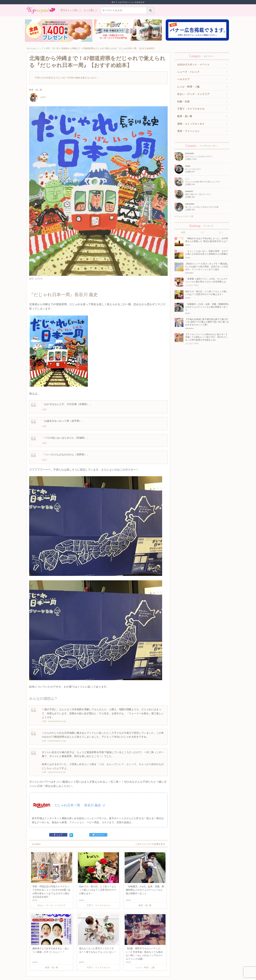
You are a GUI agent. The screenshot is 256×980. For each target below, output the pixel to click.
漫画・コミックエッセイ (191, 124)
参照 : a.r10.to (36, 279)
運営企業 (51, 963)
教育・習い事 (52, 48)
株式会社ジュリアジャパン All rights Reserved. (128, 977)
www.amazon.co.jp (57, 689)
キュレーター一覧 (184, 216)
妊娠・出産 (183, 101)
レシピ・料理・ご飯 (188, 87)
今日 (183, 232)
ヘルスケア (183, 79)
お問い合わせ (72, 963)
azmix (38, 97)
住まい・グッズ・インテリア (193, 94)
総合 (221, 232)
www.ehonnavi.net (57, 740)
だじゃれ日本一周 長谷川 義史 (80, 773)
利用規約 (61, 963)
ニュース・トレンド (188, 72)
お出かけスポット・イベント (193, 64)
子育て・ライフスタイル (191, 109)
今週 (202, 232)
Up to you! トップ (35, 48)
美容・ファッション (188, 131)
